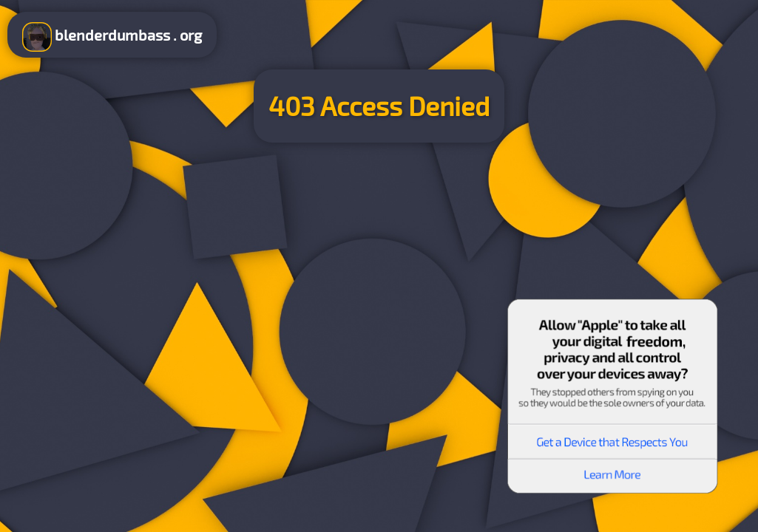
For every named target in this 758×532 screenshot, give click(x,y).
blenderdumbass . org (112, 37)
